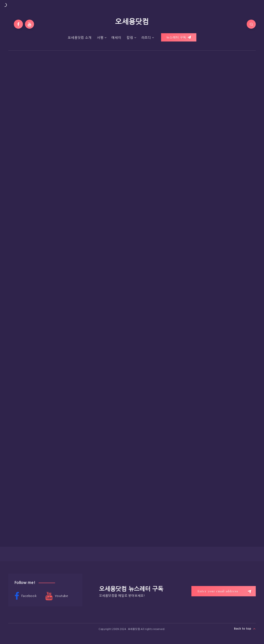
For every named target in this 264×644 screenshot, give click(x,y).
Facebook (26, 596)
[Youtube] (29, 24)
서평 (100, 38)
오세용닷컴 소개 (80, 38)
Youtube (57, 596)
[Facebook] (18, 24)
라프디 (146, 38)
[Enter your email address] (224, 591)
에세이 (116, 38)
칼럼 (130, 38)
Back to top (245, 629)
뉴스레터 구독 (179, 37)
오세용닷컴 (132, 22)
